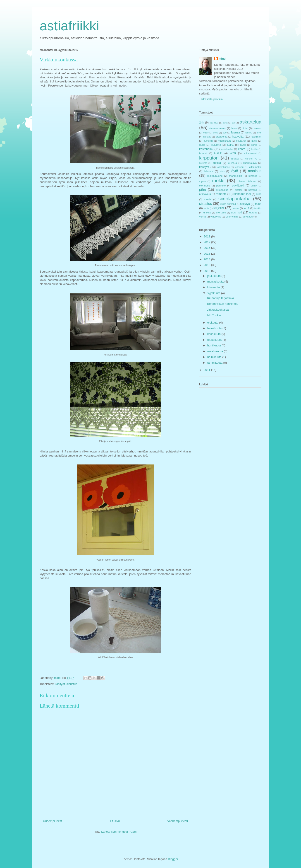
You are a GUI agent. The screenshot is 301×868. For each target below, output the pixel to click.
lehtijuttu (239, 167)
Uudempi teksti (53, 821)
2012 (207, 271)
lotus (222, 171)
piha (202, 190)
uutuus (253, 212)
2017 (207, 242)
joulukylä (216, 145)
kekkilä (218, 153)
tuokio (258, 208)
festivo (249, 133)
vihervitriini (232, 216)
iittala (254, 141)
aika (225, 123)
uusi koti (237, 212)
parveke (221, 185)
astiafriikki (69, 26)
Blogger (173, 859)
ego (225, 133)
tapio (206, 208)
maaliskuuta (216, 351)
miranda (253, 176)
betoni (234, 128)
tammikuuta (215, 363)
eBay (206, 133)
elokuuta (213, 323)
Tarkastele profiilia (211, 99)
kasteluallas (227, 149)
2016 (207, 248)
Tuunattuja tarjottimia (220, 298)
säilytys (245, 204)
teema (236, 208)
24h (202, 122)
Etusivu (115, 821)
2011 (207, 370)
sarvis (208, 199)
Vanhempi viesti (178, 821)
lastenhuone (223, 167)
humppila (208, 141)
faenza (235, 132)
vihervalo (216, 216)
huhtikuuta (215, 345)
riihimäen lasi (242, 194)
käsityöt (60, 684)
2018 (207, 236)
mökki (218, 180)
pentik (254, 186)
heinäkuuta (215, 328)
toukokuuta (215, 340)
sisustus (72, 684)
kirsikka (235, 159)
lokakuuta (214, 287)
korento (203, 163)
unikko (207, 212)
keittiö (254, 149)
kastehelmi (206, 149)
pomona (253, 190)
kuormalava (250, 163)
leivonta (209, 171)
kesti (233, 153)
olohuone (205, 185)
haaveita (238, 137)
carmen (257, 128)
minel (222, 59)
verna (202, 216)
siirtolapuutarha (234, 199)
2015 (207, 254)
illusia (202, 145)
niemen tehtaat (247, 181)
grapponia (222, 137)
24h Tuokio (214, 315)
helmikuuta (215, 357)
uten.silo (221, 212)
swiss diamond (228, 204)
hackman (256, 137)
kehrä (242, 149)
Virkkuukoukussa (217, 310)
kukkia (217, 163)
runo (259, 194)
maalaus (255, 171)
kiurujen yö (251, 159)
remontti (221, 194)
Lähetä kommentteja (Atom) (119, 832)
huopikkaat (224, 141)
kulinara (232, 163)
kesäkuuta (214, 334)
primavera (205, 194)
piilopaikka (222, 190)
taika (258, 204)
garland (207, 137)
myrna (202, 181)
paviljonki (238, 185)
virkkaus (248, 216)
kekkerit (203, 153)
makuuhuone (215, 176)
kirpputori (209, 158)
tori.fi (246, 208)
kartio (254, 145)
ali (233, 122)
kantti (243, 145)
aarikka (214, 122)
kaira (230, 145)
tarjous (219, 208)
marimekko (235, 176)
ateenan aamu (217, 128)
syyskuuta (214, 293)
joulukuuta (214, 276)
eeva (216, 133)
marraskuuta (216, 282)
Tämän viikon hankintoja (222, 304)
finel (259, 132)
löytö (234, 171)
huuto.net (241, 141)
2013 (207, 265)
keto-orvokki (250, 153)
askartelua (251, 122)
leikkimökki (255, 167)
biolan (245, 128)
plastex (239, 190)
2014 (207, 259)
